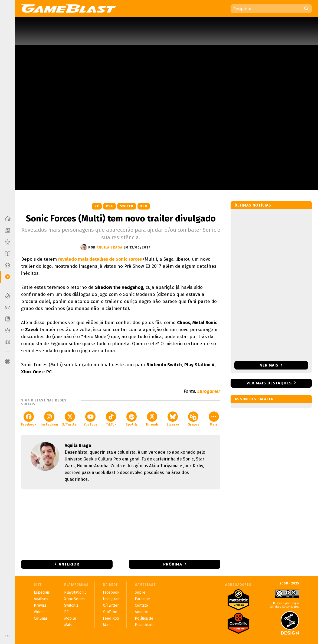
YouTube (90, 419)
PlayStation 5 (75, 592)
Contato (141, 605)
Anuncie (142, 612)
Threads (152, 419)
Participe (142, 599)
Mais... (69, 625)
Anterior (69, 564)
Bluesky (173, 419)
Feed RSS (111, 618)
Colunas (41, 618)
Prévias (40, 605)
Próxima (173, 564)
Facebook (29, 419)
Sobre (140, 592)
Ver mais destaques (269, 383)
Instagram (49, 419)
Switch (127, 206)
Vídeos (40, 612)
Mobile (70, 618)
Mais (214, 419)
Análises (41, 599)
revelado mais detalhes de (100, 259)
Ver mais (271, 365)
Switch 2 (71, 605)
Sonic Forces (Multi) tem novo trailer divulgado (121, 218)
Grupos (193, 419)
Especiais (42, 592)
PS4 (109, 206)
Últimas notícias (253, 205)
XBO (144, 206)
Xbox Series (74, 599)
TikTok (111, 419)
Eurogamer (209, 391)
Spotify (132, 419)
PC (97, 206)
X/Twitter (70, 419)
